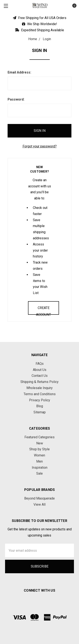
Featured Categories (39, 437)
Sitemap (40, 412)
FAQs (40, 364)
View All (39, 504)
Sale (39, 473)
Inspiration (40, 468)
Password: (16, 99)
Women (39, 455)
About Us (40, 370)
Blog (40, 406)
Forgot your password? (40, 146)
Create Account (44, 310)
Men (39, 461)
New (40, 443)
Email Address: (19, 72)
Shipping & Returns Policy (39, 382)
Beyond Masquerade (39, 498)
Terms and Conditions (40, 394)
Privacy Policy (40, 400)
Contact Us (40, 376)
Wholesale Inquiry (39, 388)
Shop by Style (39, 449)
